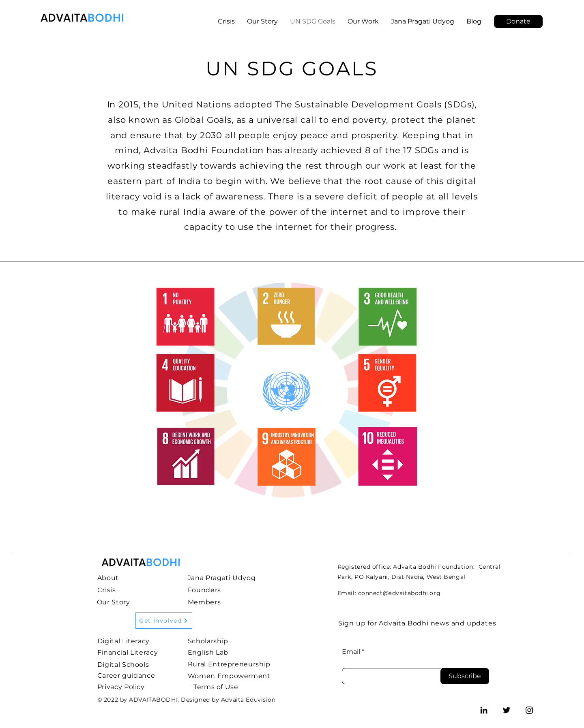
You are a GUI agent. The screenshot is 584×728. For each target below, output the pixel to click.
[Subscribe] (465, 676)
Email (351, 652)
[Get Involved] (164, 621)
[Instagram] (529, 710)
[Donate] (518, 21)
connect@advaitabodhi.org (399, 593)
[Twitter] (507, 710)
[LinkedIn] (484, 710)
